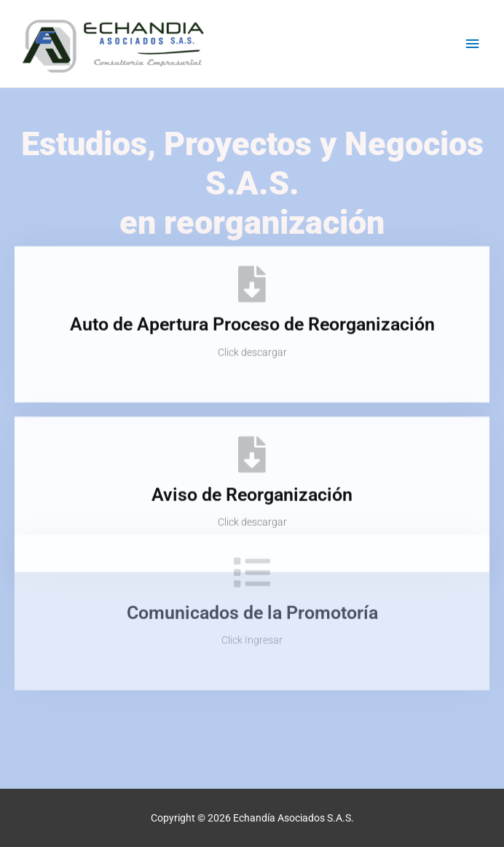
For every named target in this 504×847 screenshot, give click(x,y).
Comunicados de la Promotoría (252, 584)
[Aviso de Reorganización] (252, 445)
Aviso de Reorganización (252, 485)
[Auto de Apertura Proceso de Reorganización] (252, 275)
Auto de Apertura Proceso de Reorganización (252, 316)
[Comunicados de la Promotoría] (252, 543)
